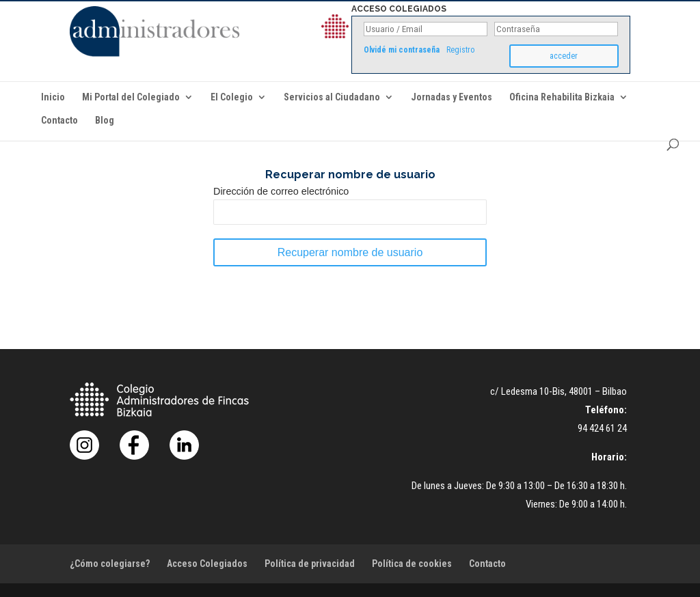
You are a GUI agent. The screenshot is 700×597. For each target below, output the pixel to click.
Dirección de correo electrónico (281, 191)
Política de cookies (412, 564)
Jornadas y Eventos (452, 97)
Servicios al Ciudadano (332, 97)
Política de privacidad (310, 564)
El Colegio (232, 97)
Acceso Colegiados (207, 564)
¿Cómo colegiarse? (110, 564)
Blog (105, 121)
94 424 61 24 (602, 428)
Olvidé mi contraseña (402, 50)
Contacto (59, 121)
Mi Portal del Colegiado (131, 97)
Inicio (53, 97)
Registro (460, 50)
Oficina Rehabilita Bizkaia (562, 97)
